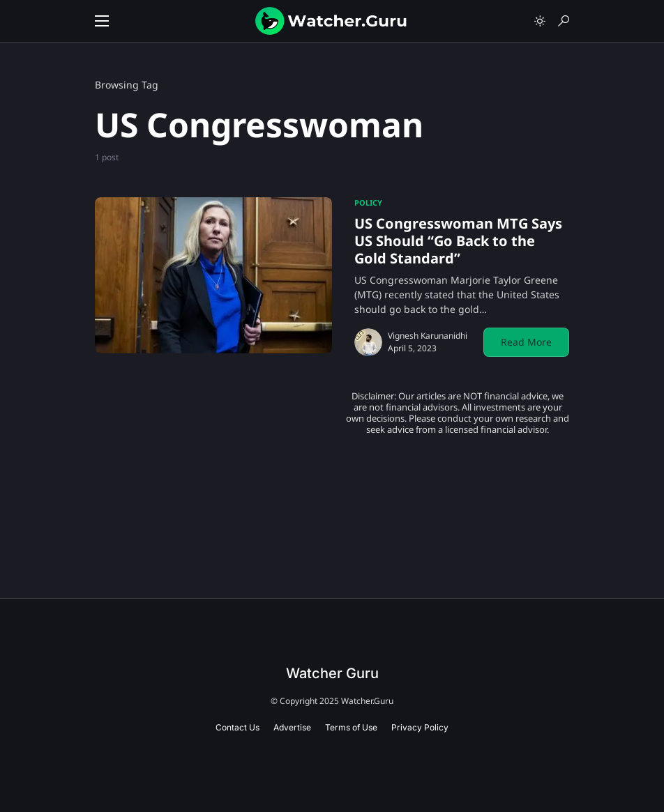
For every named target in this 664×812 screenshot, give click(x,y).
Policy (368, 202)
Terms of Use (351, 727)
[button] (102, 21)
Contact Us (237, 727)
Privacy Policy (420, 727)
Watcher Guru (332, 673)
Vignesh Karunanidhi (428, 336)
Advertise (292, 727)
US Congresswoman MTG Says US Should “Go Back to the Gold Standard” (458, 241)
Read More (526, 342)
